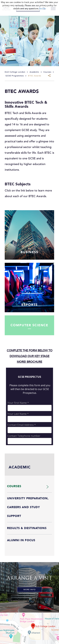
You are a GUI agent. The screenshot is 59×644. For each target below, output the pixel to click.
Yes (41, 9)
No (44, 9)
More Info (29, 590)
